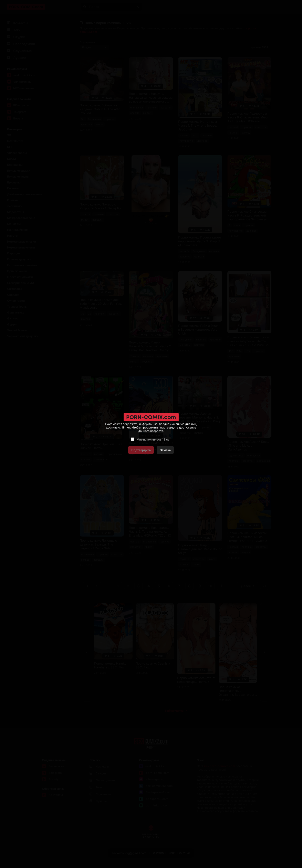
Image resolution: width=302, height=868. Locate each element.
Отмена (165, 450)
